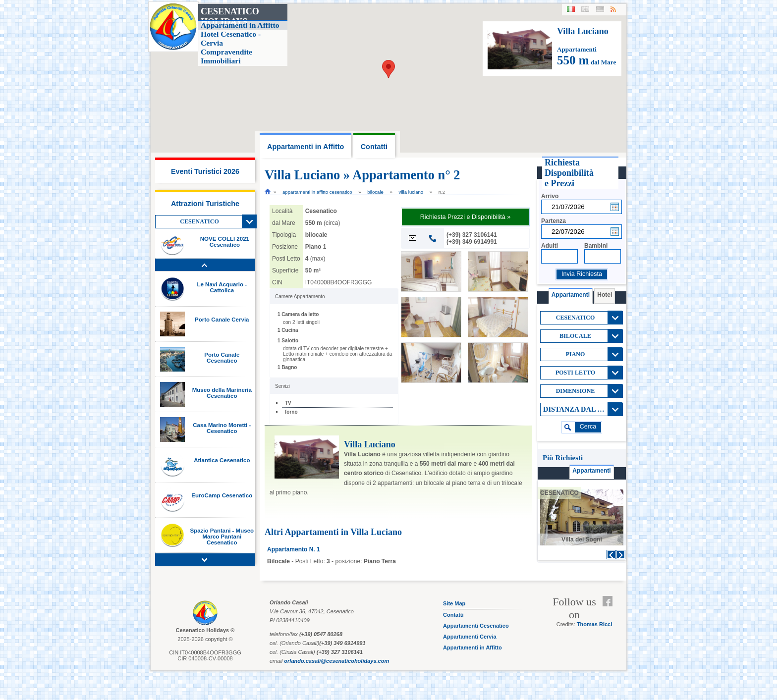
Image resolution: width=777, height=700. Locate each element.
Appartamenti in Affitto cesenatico (317, 192)
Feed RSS (610, 613)
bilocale (375, 192)
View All (249, 221)
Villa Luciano (411, 192)
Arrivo (550, 196)
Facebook (610, 601)
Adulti (550, 246)
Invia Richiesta (582, 274)
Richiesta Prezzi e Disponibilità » (466, 217)
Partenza (554, 221)
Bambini (596, 246)
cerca (588, 427)
